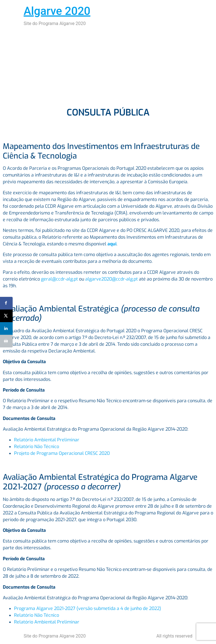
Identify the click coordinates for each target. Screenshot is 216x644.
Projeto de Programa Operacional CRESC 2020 (62, 453)
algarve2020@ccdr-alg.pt (112, 279)
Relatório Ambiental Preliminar (47, 440)
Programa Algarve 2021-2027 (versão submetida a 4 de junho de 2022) (88, 608)
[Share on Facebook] (6, 303)
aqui (112, 244)
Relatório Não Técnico (37, 447)
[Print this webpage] (6, 341)
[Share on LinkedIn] (6, 328)
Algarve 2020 (57, 11)
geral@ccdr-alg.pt (59, 279)
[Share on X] (6, 316)
